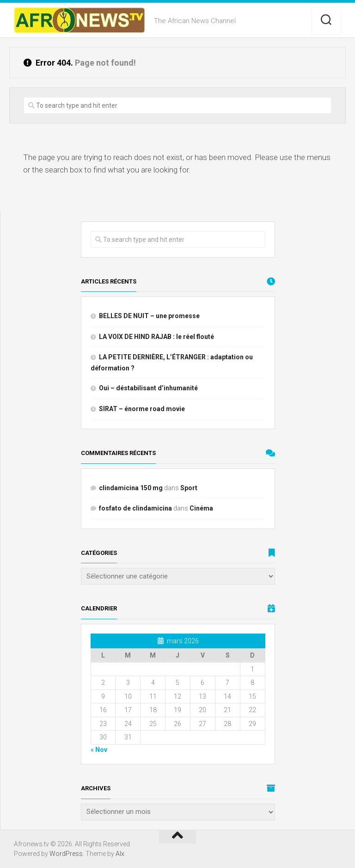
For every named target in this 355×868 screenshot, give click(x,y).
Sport (189, 488)
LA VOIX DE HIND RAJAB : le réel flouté (156, 337)
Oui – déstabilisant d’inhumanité (148, 388)
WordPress (66, 854)
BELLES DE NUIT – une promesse (149, 316)
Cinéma (201, 508)
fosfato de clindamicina (135, 508)
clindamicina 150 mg (131, 488)
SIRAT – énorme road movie (142, 409)
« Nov (99, 750)
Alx (120, 854)
